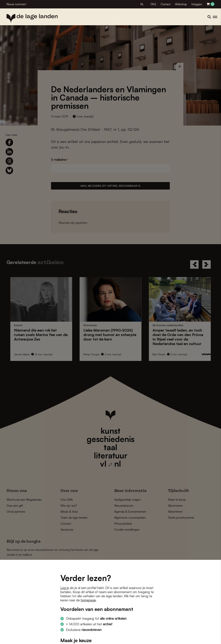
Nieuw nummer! (16, 4)
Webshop (181, 4)
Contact (166, 4)
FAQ (153, 4)
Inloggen (197, 4)
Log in (65, 588)
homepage (88, 600)
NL (142, 4)
